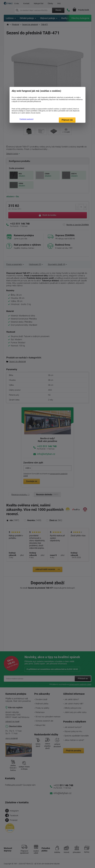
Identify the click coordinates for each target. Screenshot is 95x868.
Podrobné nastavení (26, 119)
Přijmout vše (67, 120)
